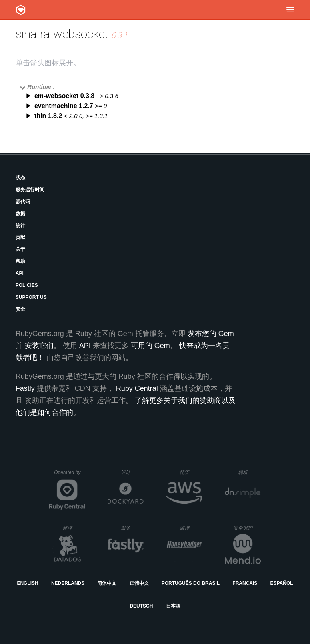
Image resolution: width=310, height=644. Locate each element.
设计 (132, 472)
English (27, 583)
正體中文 (139, 583)
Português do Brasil (191, 583)
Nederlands (68, 583)
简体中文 (107, 583)
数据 (20, 214)
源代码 (23, 202)
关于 (20, 249)
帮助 (20, 261)
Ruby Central (137, 388)
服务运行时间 (30, 190)
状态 (20, 178)
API (20, 273)
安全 (20, 309)
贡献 (20, 237)
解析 (249, 472)
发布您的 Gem (211, 334)
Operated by (70, 475)
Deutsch (141, 606)
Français (245, 583)
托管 (190, 472)
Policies (27, 285)
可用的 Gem (150, 346)
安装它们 (39, 346)
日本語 (173, 606)
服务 (132, 528)
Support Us (31, 297)
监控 (74, 528)
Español (281, 583)
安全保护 (247, 528)
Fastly (25, 388)
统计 (20, 226)
